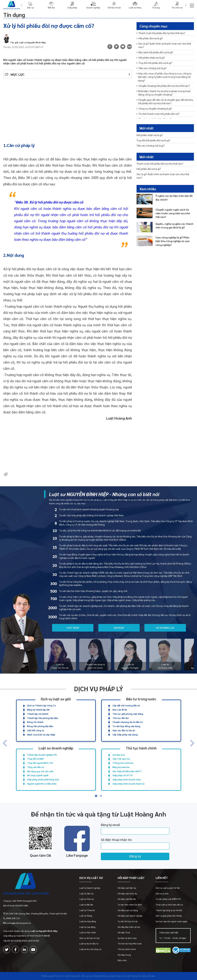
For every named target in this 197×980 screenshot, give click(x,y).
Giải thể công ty (36, 730)
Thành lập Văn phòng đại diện (43, 718)
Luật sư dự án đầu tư (89, 944)
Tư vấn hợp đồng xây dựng (126, 726)
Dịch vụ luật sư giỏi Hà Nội (168, 888)
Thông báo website (123, 763)
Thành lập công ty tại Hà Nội (169, 910)
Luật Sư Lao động (87, 927)
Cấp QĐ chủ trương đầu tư (126, 705)
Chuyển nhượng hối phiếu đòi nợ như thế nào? (163, 86)
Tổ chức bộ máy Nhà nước (130, 944)
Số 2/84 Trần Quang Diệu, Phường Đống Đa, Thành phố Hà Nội (36, 913)
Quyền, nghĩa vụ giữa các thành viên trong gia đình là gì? (174, 225)
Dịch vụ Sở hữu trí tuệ (89, 938)
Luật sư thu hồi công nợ (90, 949)
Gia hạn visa (119, 755)
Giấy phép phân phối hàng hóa (43, 779)
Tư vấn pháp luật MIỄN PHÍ (168, 899)
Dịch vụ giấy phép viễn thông (169, 916)
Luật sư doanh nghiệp (56, 748)
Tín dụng (14, 15)
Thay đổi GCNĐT (36, 759)
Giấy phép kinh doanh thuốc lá (128, 784)
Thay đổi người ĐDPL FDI (40, 763)
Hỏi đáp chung (124, 955)
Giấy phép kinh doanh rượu (127, 779)
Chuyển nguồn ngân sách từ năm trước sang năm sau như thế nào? (173, 213)
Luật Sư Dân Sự (86, 894)
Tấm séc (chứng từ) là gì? (151, 68)
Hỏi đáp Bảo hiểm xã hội (129, 927)
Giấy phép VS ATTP (123, 775)
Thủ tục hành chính (141, 748)
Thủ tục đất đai (121, 718)
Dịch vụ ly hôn (162, 894)
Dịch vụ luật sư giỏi (56, 699)
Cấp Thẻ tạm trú (121, 759)
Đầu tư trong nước (141, 699)
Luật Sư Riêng (86, 916)
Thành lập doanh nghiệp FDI (42, 755)
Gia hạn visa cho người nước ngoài (172, 921)
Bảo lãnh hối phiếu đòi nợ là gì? (155, 52)
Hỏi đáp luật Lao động (128, 910)
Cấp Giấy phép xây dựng (125, 734)
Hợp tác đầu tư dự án (124, 730)
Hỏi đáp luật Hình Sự (127, 894)
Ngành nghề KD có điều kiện (42, 784)
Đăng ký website (121, 767)
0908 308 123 (13, 918)
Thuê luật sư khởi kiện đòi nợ (169, 905)
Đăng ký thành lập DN (38, 710)
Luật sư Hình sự (87, 899)
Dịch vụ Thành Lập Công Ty (41, 705)
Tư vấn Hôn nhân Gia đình (130, 905)
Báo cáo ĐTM (120, 710)
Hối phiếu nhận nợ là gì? (151, 57)
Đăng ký (135, 856)
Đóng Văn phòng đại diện (40, 726)
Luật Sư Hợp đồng (88, 921)
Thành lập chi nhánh (38, 714)
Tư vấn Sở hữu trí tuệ (128, 921)
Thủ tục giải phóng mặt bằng (128, 714)
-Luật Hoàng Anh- (72, 976)
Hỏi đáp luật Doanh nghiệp (130, 916)
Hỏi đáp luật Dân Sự (127, 888)
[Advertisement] (68, 109)
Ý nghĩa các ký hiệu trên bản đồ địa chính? (174, 197)
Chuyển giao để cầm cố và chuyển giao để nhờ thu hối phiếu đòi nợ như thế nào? (165, 101)
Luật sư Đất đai (86, 905)
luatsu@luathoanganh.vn (18, 923)
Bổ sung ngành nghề (38, 775)
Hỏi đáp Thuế (124, 932)
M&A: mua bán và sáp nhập (41, 734)
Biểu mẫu (122, 960)
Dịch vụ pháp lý (99, 689)
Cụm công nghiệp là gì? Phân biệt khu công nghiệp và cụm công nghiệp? (173, 241)
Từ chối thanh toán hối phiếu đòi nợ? (158, 114)
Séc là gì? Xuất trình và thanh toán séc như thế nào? (164, 45)
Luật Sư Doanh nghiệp (90, 888)
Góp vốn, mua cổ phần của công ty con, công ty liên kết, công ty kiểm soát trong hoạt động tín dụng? (164, 77)
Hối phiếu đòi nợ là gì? (150, 38)
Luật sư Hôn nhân (88, 932)
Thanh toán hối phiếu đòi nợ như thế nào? (161, 33)
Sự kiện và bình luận (127, 938)
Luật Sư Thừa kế (87, 910)
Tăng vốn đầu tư (36, 767)
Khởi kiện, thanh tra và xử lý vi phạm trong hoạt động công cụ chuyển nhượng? (163, 93)
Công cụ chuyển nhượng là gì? (154, 108)
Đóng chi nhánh (35, 722)
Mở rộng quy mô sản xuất (40, 771)
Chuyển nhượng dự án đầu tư (128, 722)
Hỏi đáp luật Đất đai (127, 899)
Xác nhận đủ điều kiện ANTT (127, 771)
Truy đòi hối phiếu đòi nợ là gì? (154, 63)
